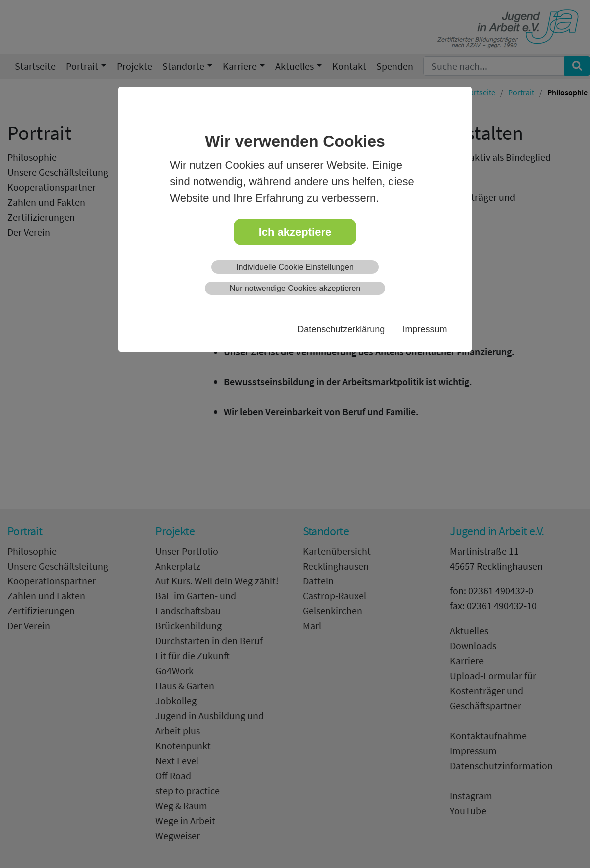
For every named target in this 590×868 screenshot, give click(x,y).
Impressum (425, 329)
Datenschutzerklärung (341, 329)
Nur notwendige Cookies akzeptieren (295, 288)
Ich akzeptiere (295, 232)
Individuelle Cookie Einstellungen (295, 267)
